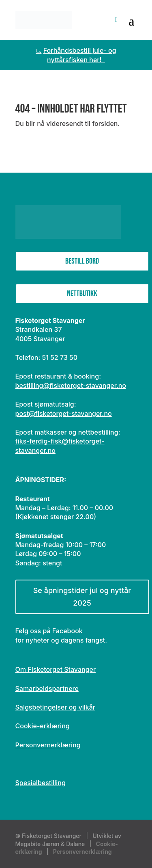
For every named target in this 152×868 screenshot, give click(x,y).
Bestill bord (82, 261)
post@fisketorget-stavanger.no (64, 413)
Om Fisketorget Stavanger (56, 669)
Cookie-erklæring (43, 726)
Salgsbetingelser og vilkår (56, 707)
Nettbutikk (82, 294)
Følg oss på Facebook (49, 631)
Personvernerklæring (48, 745)
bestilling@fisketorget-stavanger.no (71, 385)
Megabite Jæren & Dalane (50, 844)
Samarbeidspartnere (47, 688)
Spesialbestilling (41, 783)
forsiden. (106, 123)
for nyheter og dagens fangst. (61, 640)
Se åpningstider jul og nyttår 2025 (82, 597)
